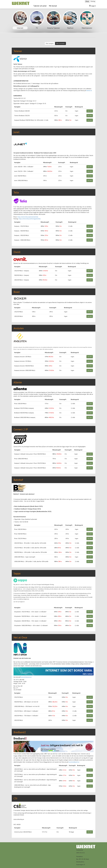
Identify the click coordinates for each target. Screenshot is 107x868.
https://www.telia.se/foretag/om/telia (30, 219)
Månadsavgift (58, 107)
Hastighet (17, 107)
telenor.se (89, 91)
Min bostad (53, 6)
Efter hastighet (50, 43)
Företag (93, 1)
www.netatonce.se (26, 677)
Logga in (93, 6)
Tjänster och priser (40, 6)
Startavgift (69, 107)
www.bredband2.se (74, 762)
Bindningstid (79, 107)
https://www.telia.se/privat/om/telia (28, 217)
